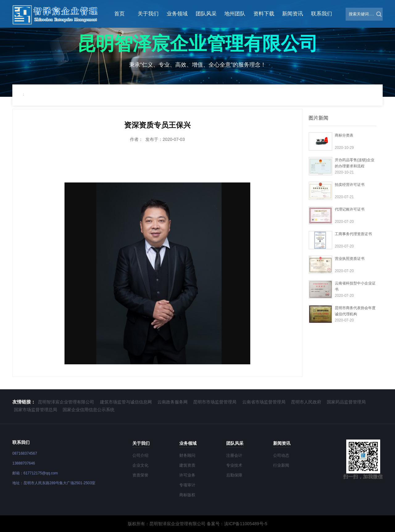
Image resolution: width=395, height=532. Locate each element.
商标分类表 (344, 135)
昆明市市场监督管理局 (215, 402)
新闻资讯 (293, 14)
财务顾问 (187, 455)
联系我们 (322, 14)
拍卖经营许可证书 (350, 185)
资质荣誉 (140, 475)
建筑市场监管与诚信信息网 (126, 402)
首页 (119, 14)
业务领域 (177, 14)
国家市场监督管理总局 (35, 410)
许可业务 (187, 475)
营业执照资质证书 (350, 259)
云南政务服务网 (173, 402)
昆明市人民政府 (306, 402)
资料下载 (264, 14)
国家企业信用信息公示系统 (89, 410)
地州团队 (235, 14)
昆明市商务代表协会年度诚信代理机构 (355, 311)
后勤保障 (234, 475)
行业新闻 (281, 465)
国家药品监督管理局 (346, 402)
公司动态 (281, 455)
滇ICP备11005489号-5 (246, 524)
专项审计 (187, 485)
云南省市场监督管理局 (264, 402)
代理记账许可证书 (350, 209)
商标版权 (187, 495)
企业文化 (140, 465)
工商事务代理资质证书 (353, 234)
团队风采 (206, 14)
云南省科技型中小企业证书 (355, 286)
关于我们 (148, 14)
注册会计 (234, 455)
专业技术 (234, 465)
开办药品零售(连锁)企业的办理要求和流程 (355, 163)
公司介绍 (140, 455)
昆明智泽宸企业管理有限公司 (66, 402)
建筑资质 (187, 465)
